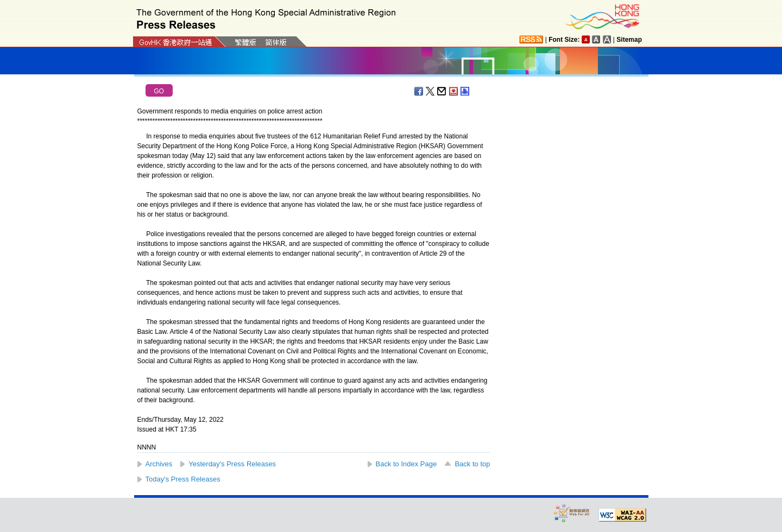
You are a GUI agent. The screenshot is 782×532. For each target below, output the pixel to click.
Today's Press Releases (183, 479)
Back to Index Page (406, 464)
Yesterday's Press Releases (232, 464)
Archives (159, 464)
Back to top (472, 464)
